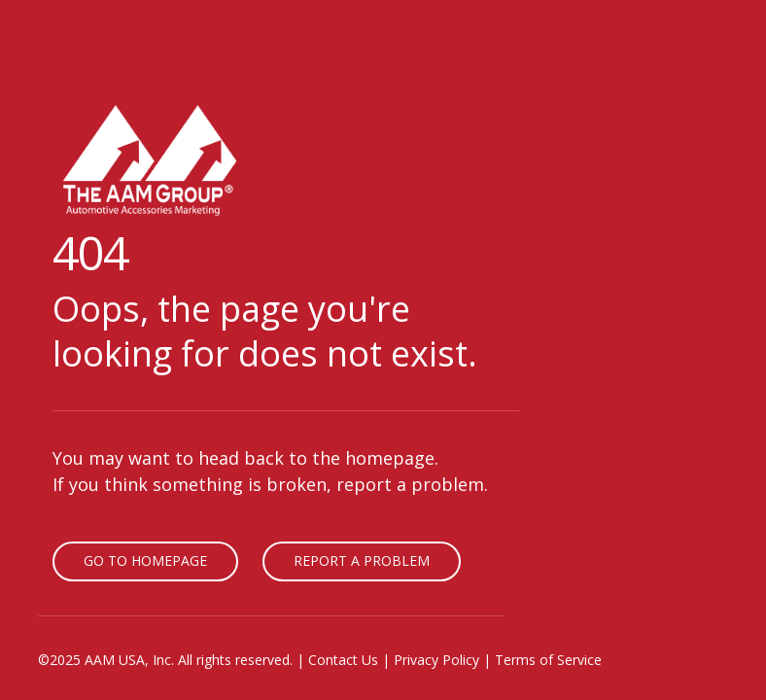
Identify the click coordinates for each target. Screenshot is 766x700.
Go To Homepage (145, 560)
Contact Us (343, 660)
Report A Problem (362, 560)
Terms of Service (548, 660)
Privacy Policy (436, 660)
